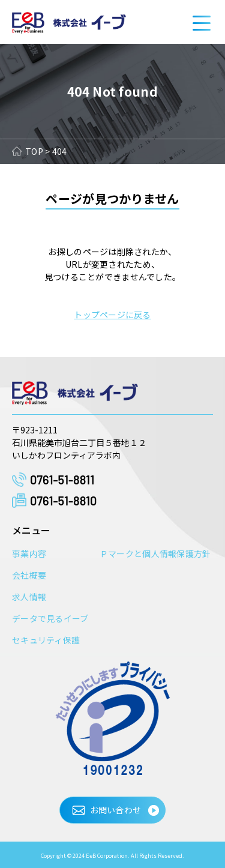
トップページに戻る (112, 315)
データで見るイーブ (50, 618)
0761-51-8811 (62, 480)
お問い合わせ (116, 810)
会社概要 (29, 575)
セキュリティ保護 (46, 640)
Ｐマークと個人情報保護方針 (155, 553)
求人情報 (29, 597)
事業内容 (29, 553)
